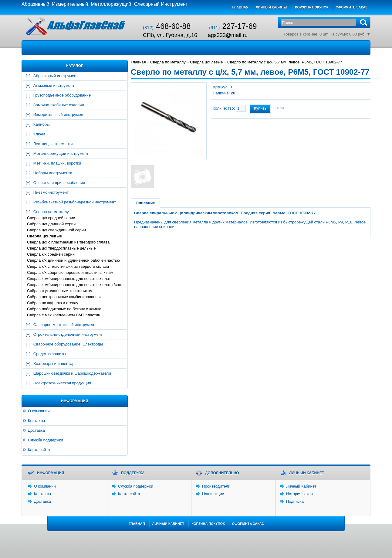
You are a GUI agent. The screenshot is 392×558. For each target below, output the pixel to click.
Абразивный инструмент (56, 76)
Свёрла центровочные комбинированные (65, 297)
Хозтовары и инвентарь (55, 364)
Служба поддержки (46, 440)
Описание (145, 203)
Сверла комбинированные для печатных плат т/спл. (75, 285)
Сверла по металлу (51, 212)
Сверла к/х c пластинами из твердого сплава (68, 266)
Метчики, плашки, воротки (57, 163)
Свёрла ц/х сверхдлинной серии (56, 230)
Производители (216, 486)
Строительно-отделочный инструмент (68, 334)
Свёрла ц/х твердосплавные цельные (61, 248)
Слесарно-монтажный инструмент (65, 325)
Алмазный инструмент (54, 85)
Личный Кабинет (301, 486)
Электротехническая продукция (62, 383)
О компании (39, 411)
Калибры (42, 124)
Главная (240, 7)
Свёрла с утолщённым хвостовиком (60, 291)
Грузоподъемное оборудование (62, 95)
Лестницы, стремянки (53, 144)
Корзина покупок (312, 7)
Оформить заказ (351, 7)
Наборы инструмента (53, 173)
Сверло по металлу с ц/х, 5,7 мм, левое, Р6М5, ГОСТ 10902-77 (285, 62)
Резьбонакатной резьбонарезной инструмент (75, 202)
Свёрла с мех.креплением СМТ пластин (64, 315)
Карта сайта (39, 450)
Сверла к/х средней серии (51, 254)
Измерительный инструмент (59, 115)
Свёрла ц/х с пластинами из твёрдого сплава (68, 242)
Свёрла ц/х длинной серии (51, 224)
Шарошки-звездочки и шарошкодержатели (72, 373)
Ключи (39, 134)
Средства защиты (50, 354)
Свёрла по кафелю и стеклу (53, 303)
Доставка (36, 430)
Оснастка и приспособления (59, 183)
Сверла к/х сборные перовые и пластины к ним (70, 272)
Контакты (36, 421)
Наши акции (213, 494)
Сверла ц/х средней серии (51, 218)
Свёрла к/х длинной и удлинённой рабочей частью (73, 260)
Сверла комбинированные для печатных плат (69, 279)
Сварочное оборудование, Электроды (68, 344)
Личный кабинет (272, 7)
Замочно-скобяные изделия (59, 105)
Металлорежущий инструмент (61, 153)
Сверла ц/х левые (44, 236)
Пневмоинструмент (51, 192)
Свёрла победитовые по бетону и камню (64, 309)
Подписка (295, 501)
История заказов (301, 494)
